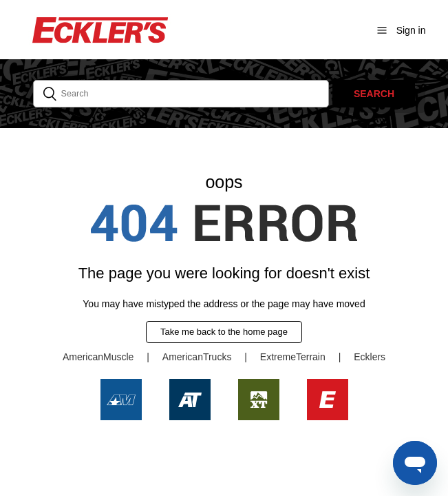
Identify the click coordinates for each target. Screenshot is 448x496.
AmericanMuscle (98, 357)
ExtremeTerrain (293, 357)
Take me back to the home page (224, 332)
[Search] (181, 94)
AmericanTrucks (197, 357)
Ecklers (370, 357)
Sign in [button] (411, 30)
